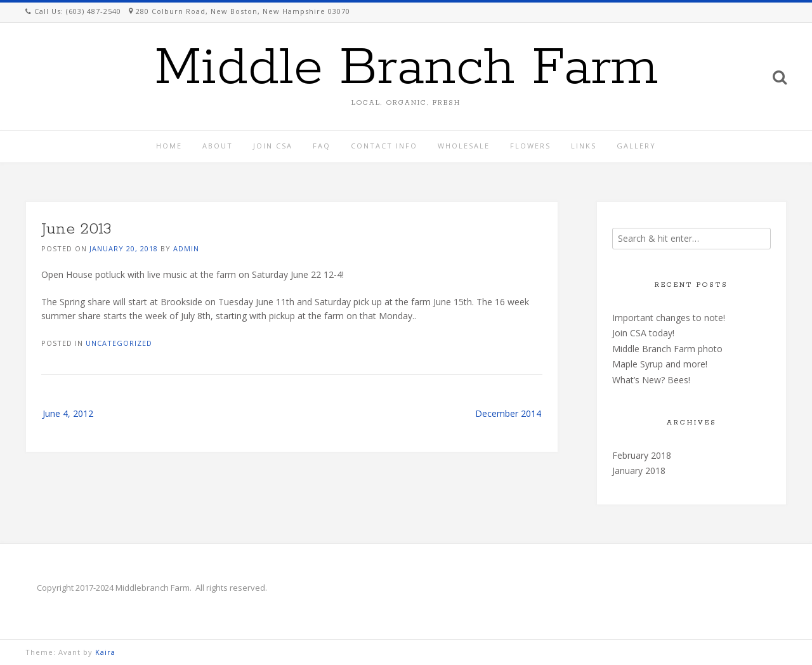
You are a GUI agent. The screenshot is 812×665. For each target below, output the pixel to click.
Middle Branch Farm (406, 69)
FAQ (322, 146)
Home (169, 146)
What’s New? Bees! (651, 380)
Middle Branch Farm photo (667, 349)
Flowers (530, 146)
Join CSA (273, 146)
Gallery (636, 146)
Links (584, 146)
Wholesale (464, 146)
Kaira (105, 652)
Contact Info (384, 146)
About (218, 146)
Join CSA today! (643, 333)
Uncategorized (119, 343)
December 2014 (508, 413)
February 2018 (642, 455)
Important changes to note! (669, 318)
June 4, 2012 (68, 413)
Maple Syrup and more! (660, 364)
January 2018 (639, 471)
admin (186, 248)
